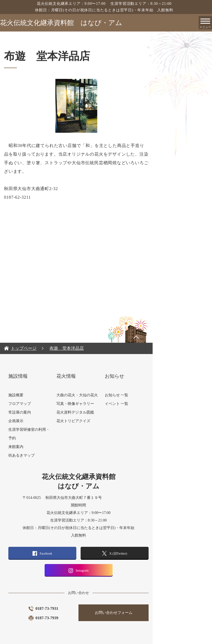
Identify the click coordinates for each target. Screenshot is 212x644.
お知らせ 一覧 (147, 386)
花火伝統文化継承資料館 (61, 23)
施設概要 (44, 386)
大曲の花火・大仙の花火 (106, 386)
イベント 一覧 (147, 395)
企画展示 (44, 412)
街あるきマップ (50, 447)
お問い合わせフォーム (144, 604)
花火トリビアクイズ (103, 412)
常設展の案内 (48, 404)
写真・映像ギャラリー (105, 395)
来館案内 (44, 438)
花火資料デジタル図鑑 (105, 404)
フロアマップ (48, 395)
